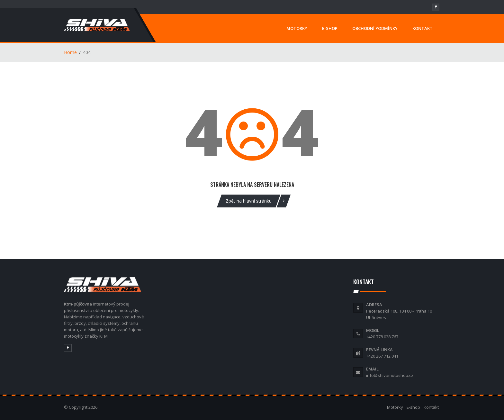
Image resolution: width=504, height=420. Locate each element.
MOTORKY (297, 28)
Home (70, 52)
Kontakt (431, 407)
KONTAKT (423, 28)
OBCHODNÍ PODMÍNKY (375, 28)
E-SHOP (330, 28)
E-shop (413, 407)
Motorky (395, 407)
